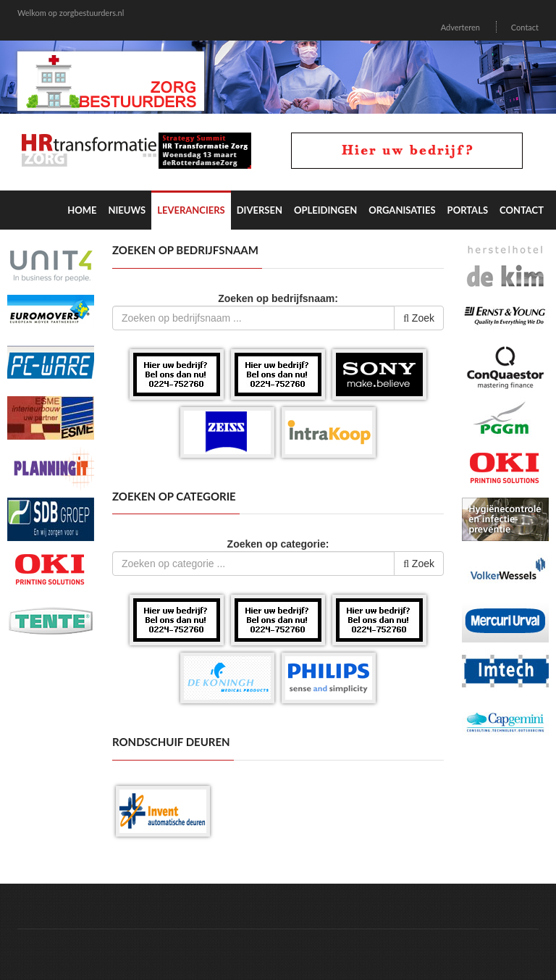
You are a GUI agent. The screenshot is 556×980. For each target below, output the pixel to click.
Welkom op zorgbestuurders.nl (71, 13)
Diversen (260, 210)
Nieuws (127, 210)
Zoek (419, 318)
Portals (468, 210)
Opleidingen (325, 210)
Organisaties (402, 210)
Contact (525, 27)
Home (82, 210)
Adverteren (460, 27)
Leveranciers (191, 210)
